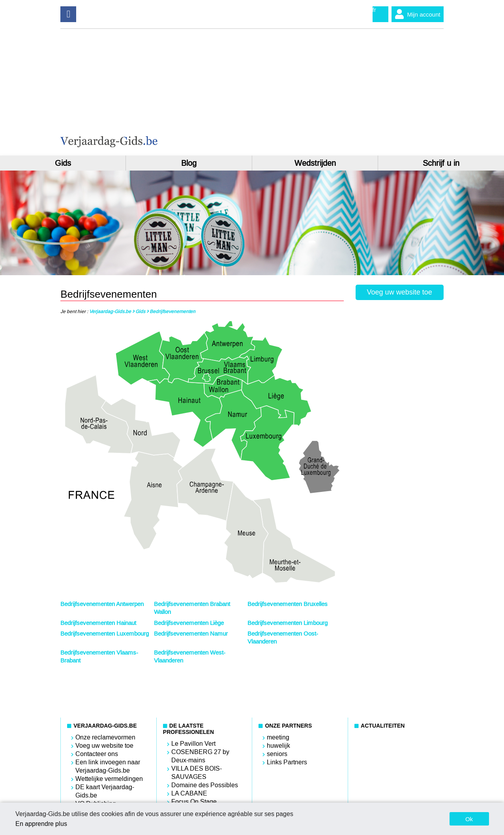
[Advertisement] (348, 92)
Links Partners (287, 762)
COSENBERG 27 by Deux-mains (200, 756)
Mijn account (416, 14)
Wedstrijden (315, 163)
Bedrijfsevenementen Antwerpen (102, 604)
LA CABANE (189, 793)
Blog (189, 163)
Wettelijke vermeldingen (109, 779)
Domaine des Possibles (205, 785)
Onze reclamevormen (105, 737)
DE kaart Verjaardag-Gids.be (105, 791)
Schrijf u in (441, 163)
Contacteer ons (97, 754)
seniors (277, 754)
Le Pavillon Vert (193, 744)
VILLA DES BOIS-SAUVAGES (197, 773)
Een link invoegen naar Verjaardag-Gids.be (108, 766)
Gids (63, 163)
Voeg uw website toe (400, 292)
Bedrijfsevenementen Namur (191, 634)
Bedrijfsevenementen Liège (189, 623)
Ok (469, 819)
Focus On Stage (194, 802)
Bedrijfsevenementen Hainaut (98, 623)
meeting (278, 737)
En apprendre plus (41, 824)
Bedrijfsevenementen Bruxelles (288, 604)
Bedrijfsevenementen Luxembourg (105, 634)
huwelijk (278, 746)
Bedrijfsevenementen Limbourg (288, 623)
